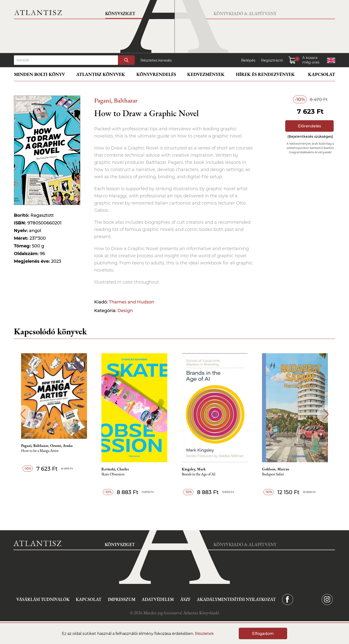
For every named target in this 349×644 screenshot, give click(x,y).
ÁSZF (185, 599)
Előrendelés (309, 126)
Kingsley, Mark (194, 469)
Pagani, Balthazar (116, 100)
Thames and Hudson (131, 302)
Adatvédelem (158, 599)
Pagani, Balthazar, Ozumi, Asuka (47, 446)
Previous (23, 414)
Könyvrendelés (156, 74)
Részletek (204, 634)
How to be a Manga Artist (40, 451)
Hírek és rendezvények (265, 74)
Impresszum (122, 599)
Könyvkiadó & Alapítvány (245, 14)
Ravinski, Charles (115, 469)
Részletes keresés (156, 60)
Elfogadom (263, 634)
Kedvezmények (206, 74)
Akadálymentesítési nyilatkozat (236, 599)
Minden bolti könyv (39, 74)
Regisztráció (272, 60)
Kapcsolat (322, 74)
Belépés (248, 60)
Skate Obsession (113, 474)
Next (326, 414)
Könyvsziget (120, 14)
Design (125, 311)
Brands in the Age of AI (198, 474)
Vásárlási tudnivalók (43, 599)
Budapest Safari (273, 474)
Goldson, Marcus (276, 469)
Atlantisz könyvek (101, 74)
